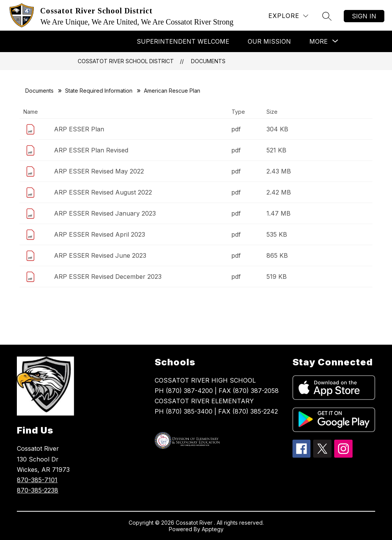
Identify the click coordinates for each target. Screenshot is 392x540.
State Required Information (99, 91)
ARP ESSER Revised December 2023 (108, 277)
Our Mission (269, 41)
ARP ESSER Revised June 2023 (100, 255)
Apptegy (213, 529)
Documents (208, 61)
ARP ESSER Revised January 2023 (105, 213)
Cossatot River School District (126, 61)
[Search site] (327, 16)
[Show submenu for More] (318, 41)
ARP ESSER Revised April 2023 (100, 234)
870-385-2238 (38, 490)
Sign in (364, 16)
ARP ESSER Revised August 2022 (103, 192)
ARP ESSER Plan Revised (91, 150)
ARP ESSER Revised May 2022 (99, 171)
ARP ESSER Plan (79, 129)
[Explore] (288, 16)
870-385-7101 (37, 480)
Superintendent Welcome (183, 41)
